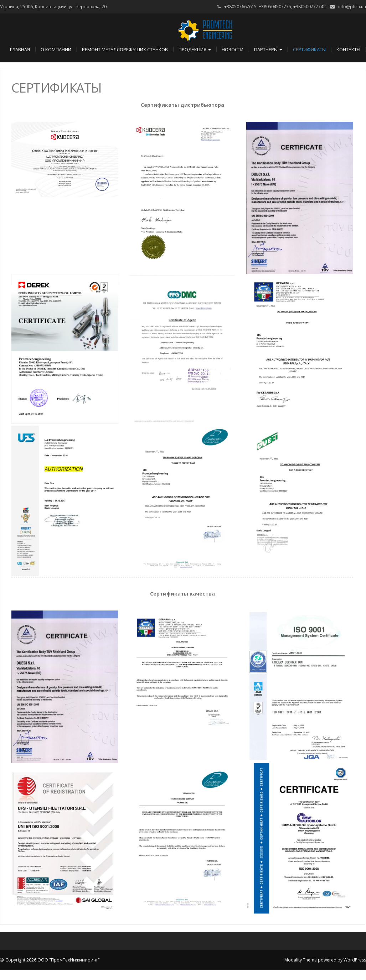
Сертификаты (309, 49)
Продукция (195, 49)
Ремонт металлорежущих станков (125, 49)
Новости (233, 49)
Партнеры (268, 49)
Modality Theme (301, 960)
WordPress (355, 960)
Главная (20, 49)
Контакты (348, 49)
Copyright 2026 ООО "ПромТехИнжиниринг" (53, 960)
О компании (56, 49)
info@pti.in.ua (352, 7)
